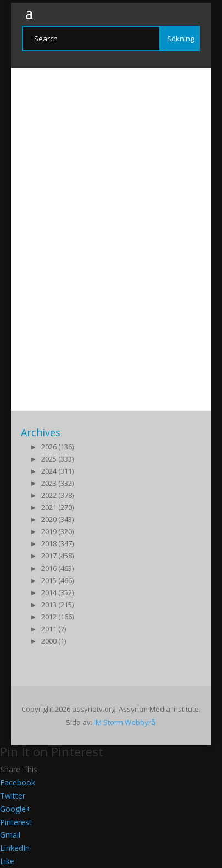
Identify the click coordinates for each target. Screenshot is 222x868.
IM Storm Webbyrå (125, 722)
